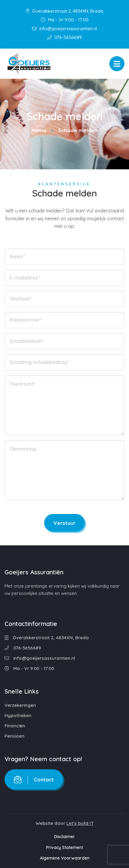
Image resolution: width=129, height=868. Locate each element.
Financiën (15, 726)
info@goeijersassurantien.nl (64, 29)
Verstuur (64, 523)
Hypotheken (18, 715)
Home (39, 130)
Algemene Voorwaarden (65, 858)
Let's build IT (80, 823)
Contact (34, 779)
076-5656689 (64, 37)
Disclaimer (64, 837)
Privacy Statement (65, 847)
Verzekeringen (20, 705)
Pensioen (15, 736)
